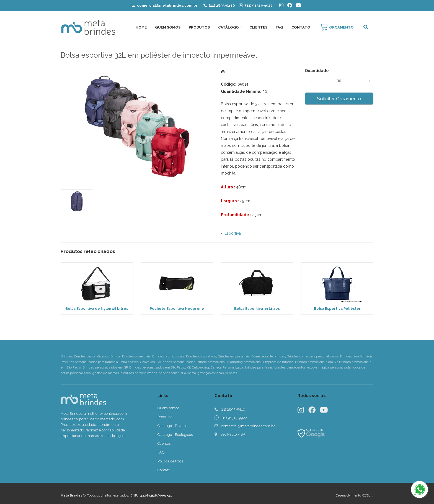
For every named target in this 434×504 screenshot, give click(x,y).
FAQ (279, 27)
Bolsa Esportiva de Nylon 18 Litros (97, 309)
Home (141, 27)
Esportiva (233, 233)
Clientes (258, 27)
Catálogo (228, 27)
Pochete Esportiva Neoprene (177, 309)
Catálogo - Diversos (173, 426)
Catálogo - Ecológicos (175, 435)
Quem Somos (168, 27)
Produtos (199, 27)
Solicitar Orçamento (339, 99)
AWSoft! (368, 496)
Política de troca (170, 461)
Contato (301, 27)
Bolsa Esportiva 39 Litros (257, 309)
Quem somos (168, 408)
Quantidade (317, 71)
